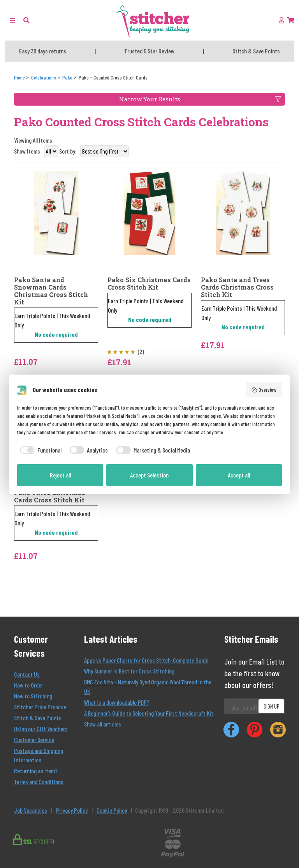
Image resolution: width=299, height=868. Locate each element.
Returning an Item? (36, 771)
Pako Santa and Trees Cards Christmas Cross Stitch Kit (237, 287)
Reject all (60, 475)
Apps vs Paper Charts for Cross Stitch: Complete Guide (146, 660)
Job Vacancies (31, 810)
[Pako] (67, 77)
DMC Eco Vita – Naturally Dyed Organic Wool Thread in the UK (148, 687)
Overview (264, 390)
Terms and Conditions (39, 782)
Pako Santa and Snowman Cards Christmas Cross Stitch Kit (51, 291)
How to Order (29, 685)
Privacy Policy (72, 810)
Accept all (239, 475)
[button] (26, 20)
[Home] (19, 77)
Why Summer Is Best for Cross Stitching (129, 671)
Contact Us (27, 674)
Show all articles (103, 724)
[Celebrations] (44, 77)
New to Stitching (33, 696)
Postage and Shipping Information (39, 755)
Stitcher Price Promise (40, 707)
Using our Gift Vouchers (41, 729)
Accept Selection (149, 475)
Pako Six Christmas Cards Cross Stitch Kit (149, 283)
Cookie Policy (112, 810)
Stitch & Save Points (38, 718)
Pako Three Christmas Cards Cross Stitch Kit (50, 496)
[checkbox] (39, 450)
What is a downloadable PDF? (117, 702)
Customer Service (34, 740)
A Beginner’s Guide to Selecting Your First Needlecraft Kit (149, 713)
